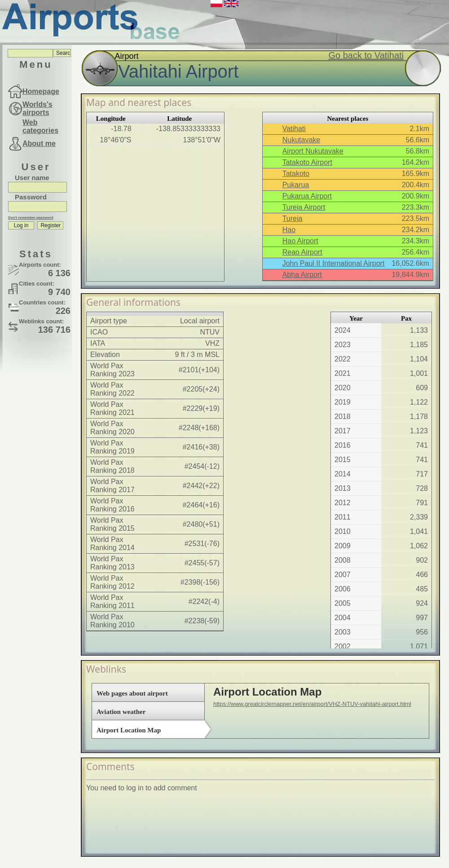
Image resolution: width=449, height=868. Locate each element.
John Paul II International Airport (334, 263)
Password (31, 197)
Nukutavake (302, 140)
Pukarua (296, 185)
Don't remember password (31, 218)
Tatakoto (296, 174)
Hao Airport (300, 241)
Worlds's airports (37, 108)
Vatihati (294, 129)
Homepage (41, 91)
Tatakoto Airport (307, 162)
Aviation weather (121, 712)
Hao (289, 230)
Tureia (293, 218)
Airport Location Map (129, 730)
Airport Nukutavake (313, 151)
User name (32, 178)
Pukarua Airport (307, 196)
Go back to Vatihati (366, 55)
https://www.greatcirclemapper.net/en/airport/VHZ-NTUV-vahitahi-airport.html (312, 704)
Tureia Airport (304, 207)
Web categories (40, 126)
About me (39, 143)
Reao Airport (302, 252)
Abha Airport (302, 275)
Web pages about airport (132, 693)
